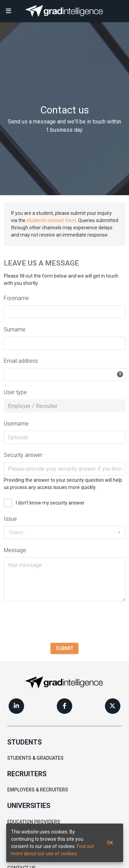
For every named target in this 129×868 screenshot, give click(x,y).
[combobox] (65, 532)
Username (16, 424)
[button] (9, 11)
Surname (15, 330)
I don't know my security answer (50, 503)
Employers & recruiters (38, 790)
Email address (21, 361)
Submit (64, 648)
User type (15, 392)
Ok (110, 843)
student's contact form (51, 220)
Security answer (23, 455)
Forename (16, 298)
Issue (10, 519)
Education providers (34, 822)
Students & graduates (35, 758)
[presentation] (56, 622)
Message (15, 550)
